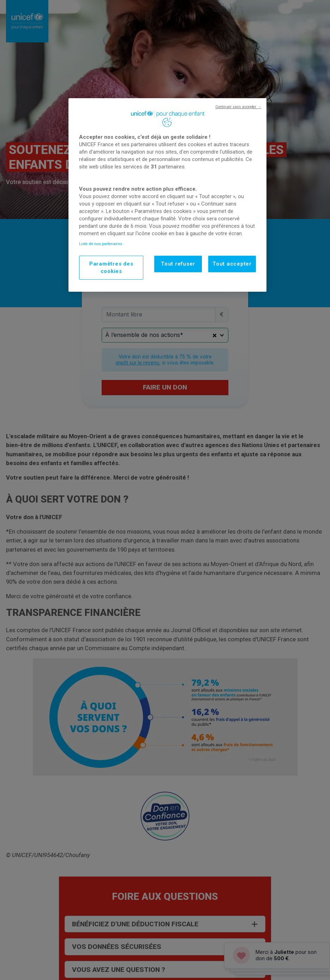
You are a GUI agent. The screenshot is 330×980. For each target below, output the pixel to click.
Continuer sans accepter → (238, 107)
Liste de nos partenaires (101, 244)
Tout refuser (178, 264)
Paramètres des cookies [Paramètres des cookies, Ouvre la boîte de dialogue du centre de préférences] (111, 268)
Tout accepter (232, 264)
